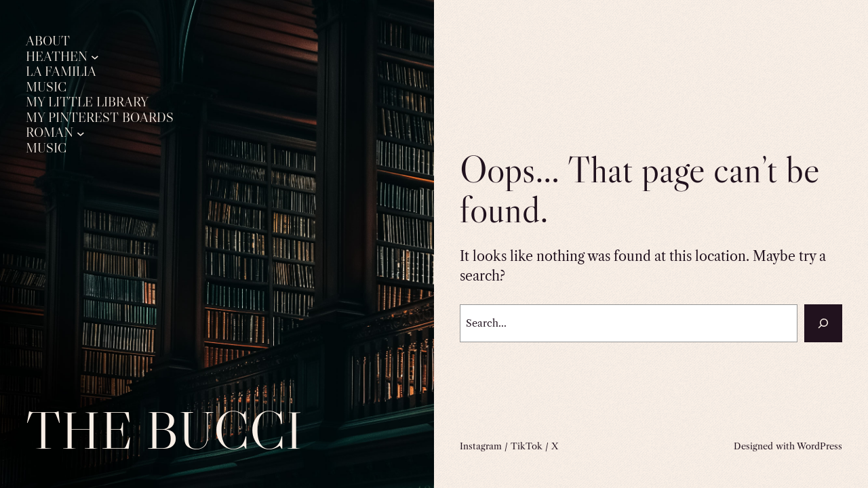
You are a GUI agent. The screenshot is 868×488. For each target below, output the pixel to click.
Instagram (481, 446)
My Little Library (87, 102)
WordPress (820, 446)
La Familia (61, 72)
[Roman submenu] (81, 133)
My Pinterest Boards (100, 118)
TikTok (527, 446)
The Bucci (164, 430)
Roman (50, 133)
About (48, 41)
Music (46, 87)
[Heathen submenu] (95, 57)
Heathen (57, 57)
